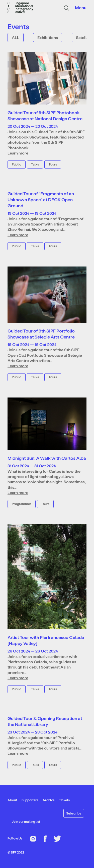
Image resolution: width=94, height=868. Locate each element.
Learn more (18, 153)
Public (17, 164)
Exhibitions (48, 37)
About (12, 800)
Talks (35, 164)
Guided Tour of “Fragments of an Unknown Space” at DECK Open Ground (41, 199)
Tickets (64, 800)
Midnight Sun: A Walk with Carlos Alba (47, 458)
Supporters (30, 800)
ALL (16, 37)
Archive (49, 800)
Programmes (22, 504)
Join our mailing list (26, 821)
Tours (53, 164)
